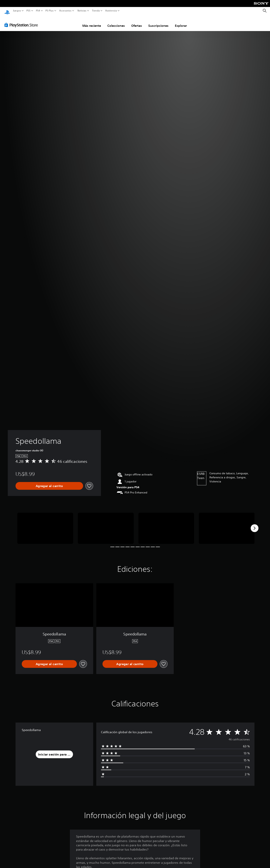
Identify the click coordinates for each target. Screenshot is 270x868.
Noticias (82, 11)
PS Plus (49, 11)
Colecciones (116, 22)
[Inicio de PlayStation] (7, 11)
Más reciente (92, 22)
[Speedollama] (45, 525)
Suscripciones (158, 22)
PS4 (38, 11)
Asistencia (111, 11)
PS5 (28, 11)
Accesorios (65, 11)
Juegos (17, 11)
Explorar (181, 22)
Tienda (96, 11)
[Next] (254, 524)
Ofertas (137, 22)
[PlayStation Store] (22, 21)
